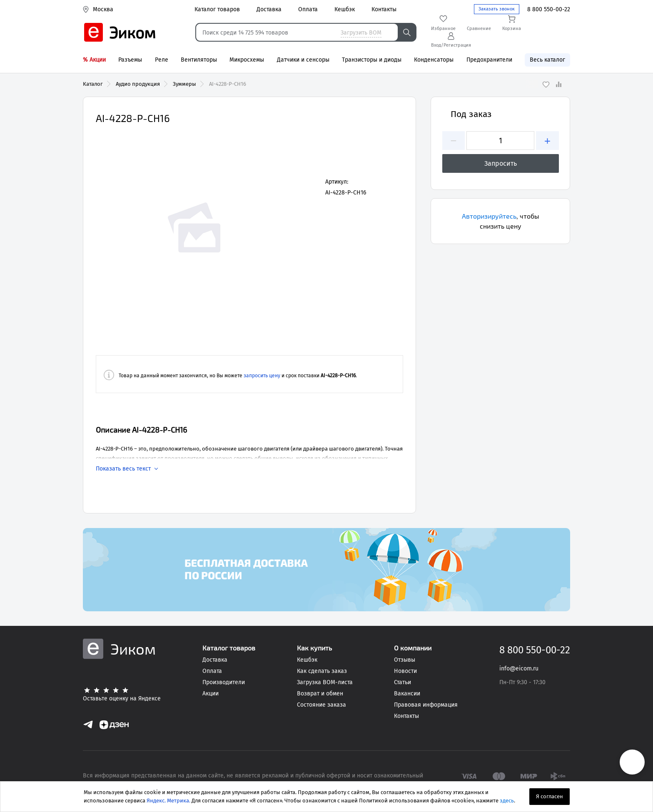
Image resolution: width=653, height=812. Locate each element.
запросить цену (262, 376)
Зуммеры (184, 84)
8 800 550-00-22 (549, 9)
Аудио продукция (138, 84)
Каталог (93, 84)
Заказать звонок (497, 9)
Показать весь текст (123, 469)
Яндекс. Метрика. (168, 801)
